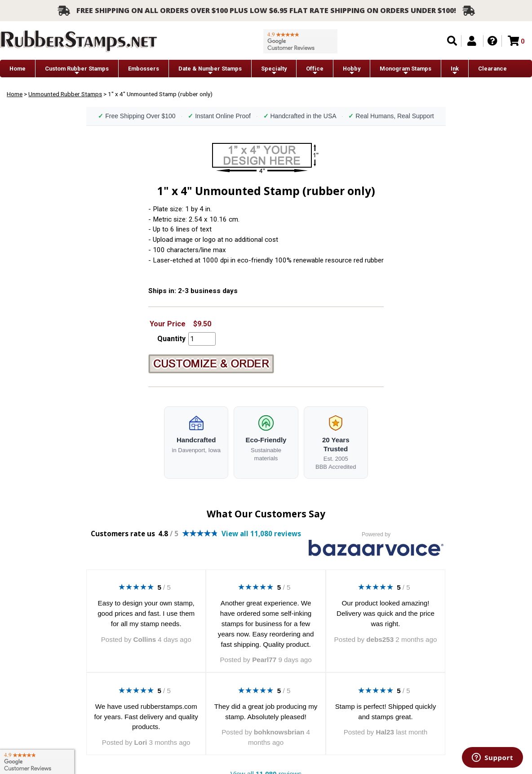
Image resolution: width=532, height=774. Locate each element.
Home (18, 69)
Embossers (144, 69)
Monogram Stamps (406, 71)
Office (315, 71)
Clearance (492, 69)
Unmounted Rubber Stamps (65, 94)
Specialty (274, 71)
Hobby (352, 71)
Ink (455, 71)
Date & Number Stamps (210, 71)
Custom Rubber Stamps (77, 71)
